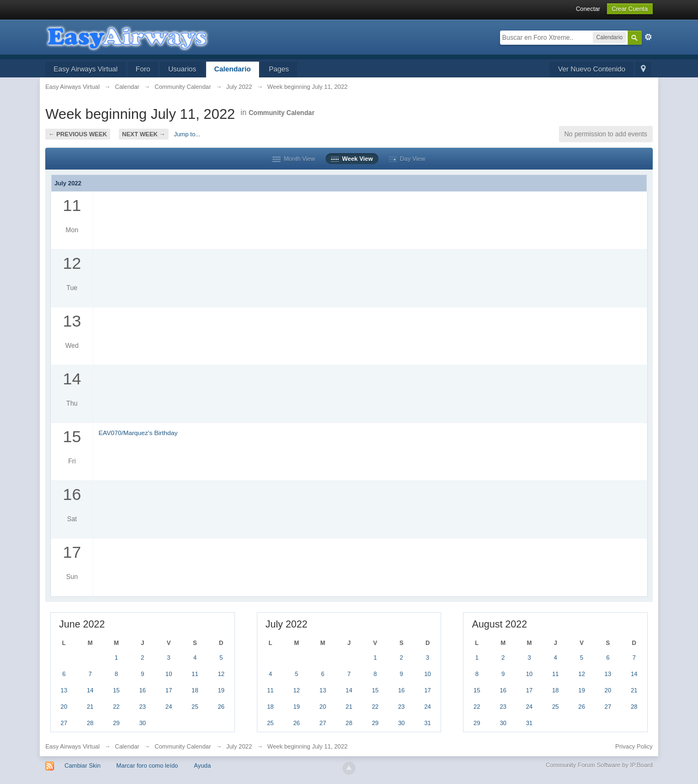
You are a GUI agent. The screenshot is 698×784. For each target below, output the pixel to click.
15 (116, 690)
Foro (143, 69)
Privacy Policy (634, 746)
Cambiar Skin (82, 765)
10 (169, 674)
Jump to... (187, 134)
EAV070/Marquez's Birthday (138, 433)
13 (64, 690)
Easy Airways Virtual (86, 69)
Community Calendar (282, 113)
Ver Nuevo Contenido (592, 69)
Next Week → (144, 134)
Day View (407, 159)
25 (195, 707)
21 (90, 707)
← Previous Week (78, 134)
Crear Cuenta (630, 9)
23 (142, 707)
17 (169, 690)
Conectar (588, 9)
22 (116, 707)
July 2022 (239, 746)
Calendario (233, 69)
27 (64, 723)
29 (116, 723)
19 (221, 690)
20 (64, 707)
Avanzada (648, 37)
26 (221, 707)
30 (142, 723)
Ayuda (203, 765)
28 (90, 723)
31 (428, 723)
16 (142, 690)
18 (195, 690)
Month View (294, 159)
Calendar (127, 746)
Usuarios (182, 69)
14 (90, 690)
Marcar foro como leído (147, 765)
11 (195, 674)
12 (221, 674)
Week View (352, 159)
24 (169, 707)
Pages (279, 69)
